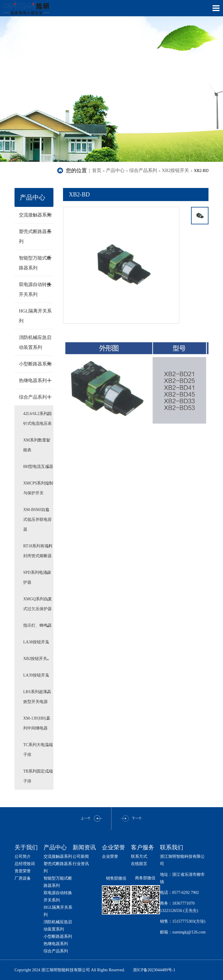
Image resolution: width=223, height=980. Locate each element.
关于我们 (26, 847)
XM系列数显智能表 (37, 445)
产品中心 (115, 170)
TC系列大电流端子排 (38, 750)
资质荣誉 (23, 871)
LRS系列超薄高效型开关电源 (37, 697)
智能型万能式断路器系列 (35, 261)
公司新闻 (81, 856)
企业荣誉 (110, 856)
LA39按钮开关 (36, 675)
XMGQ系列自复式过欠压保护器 (38, 604)
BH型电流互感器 (38, 467)
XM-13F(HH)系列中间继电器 (37, 723)
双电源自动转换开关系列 (35, 288)
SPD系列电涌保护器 (37, 577)
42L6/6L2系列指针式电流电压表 (37, 419)
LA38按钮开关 (36, 642)
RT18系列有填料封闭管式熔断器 (38, 551)
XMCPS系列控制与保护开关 (38, 488)
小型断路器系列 (35, 364)
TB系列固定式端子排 (38, 776)
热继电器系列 (35, 380)
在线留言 (139, 864)
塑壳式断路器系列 (35, 235)
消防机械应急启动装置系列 (35, 342)
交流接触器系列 (35, 215)
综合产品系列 (143, 170)
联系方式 (139, 856)
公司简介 (23, 856)
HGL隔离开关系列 (35, 316)
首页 (97, 170)
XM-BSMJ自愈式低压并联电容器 (37, 520)
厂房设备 (23, 878)
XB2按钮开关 (175, 170)
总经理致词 (25, 864)
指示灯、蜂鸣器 (37, 625)
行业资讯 (81, 864)
